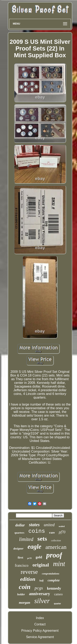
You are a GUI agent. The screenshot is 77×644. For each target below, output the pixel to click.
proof (54, 555)
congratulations (51, 574)
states (34, 525)
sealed (62, 526)
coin (25, 587)
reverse (29, 572)
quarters (20, 533)
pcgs (39, 588)
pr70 (29, 558)
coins (37, 531)
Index (40, 618)
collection (56, 541)
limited (26, 539)
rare (52, 533)
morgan (25, 603)
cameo (58, 594)
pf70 (62, 532)
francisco (22, 565)
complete (54, 580)
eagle (34, 547)
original (41, 565)
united (49, 525)
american (56, 547)
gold (39, 557)
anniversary (39, 594)
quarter (57, 604)
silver (42, 601)
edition (28, 579)
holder (21, 594)
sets (42, 539)
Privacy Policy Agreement (40, 631)
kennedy (54, 588)
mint (59, 564)
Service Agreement (40, 637)
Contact (40, 624)
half (41, 581)
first (20, 557)
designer (18, 549)
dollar (20, 525)
